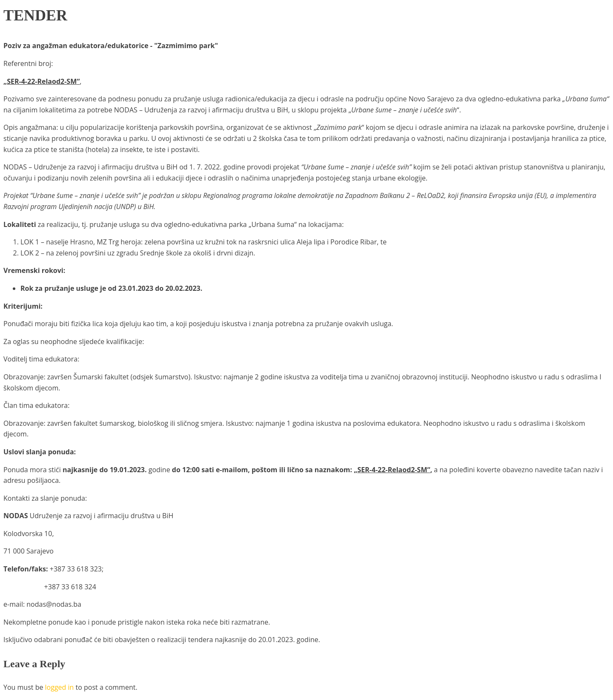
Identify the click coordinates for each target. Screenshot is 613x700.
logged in (60, 687)
